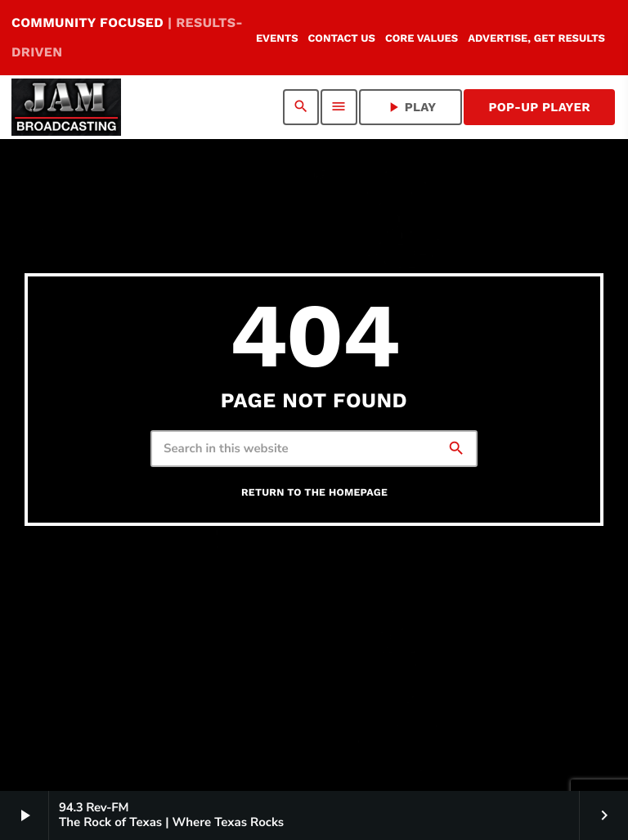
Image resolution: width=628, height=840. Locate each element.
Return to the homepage (314, 493)
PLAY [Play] (411, 107)
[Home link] (66, 107)
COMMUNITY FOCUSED (127, 37)
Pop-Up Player (539, 107)
